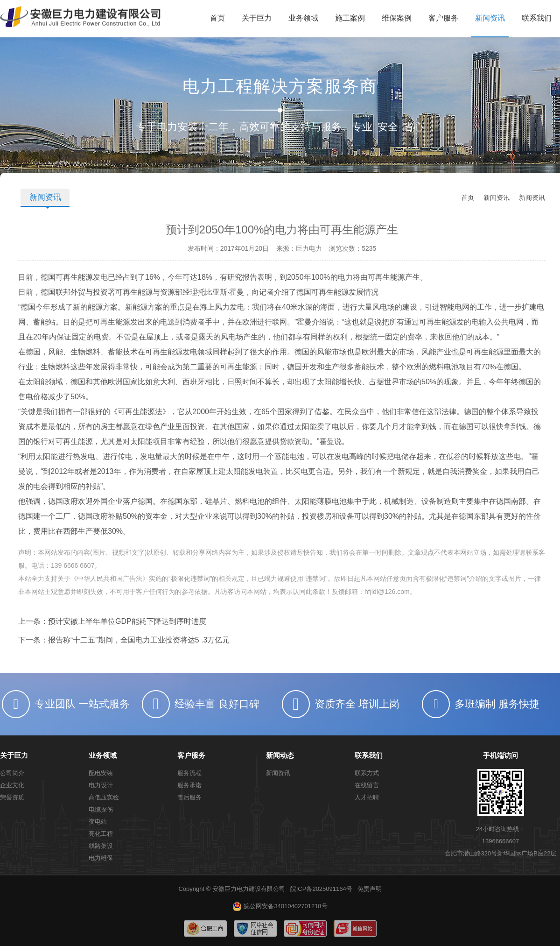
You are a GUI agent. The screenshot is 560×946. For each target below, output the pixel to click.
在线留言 (367, 785)
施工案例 (350, 18)
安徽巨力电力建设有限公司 (249, 889)
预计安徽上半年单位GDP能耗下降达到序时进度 (127, 621)
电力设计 (101, 785)
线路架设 (101, 846)
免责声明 (370, 889)
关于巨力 (257, 18)
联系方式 (367, 773)
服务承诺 (189, 785)
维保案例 (397, 18)
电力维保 (101, 858)
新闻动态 (280, 755)
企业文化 (12, 785)
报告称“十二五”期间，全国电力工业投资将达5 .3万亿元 (139, 640)
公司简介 (12, 773)
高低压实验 (104, 797)
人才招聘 (367, 797)
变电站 (98, 822)
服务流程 (189, 773)
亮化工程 (101, 834)
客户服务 (443, 18)
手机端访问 (500, 755)
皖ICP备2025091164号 (321, 889)
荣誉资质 (12, 797)
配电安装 (101, 773)
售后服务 (189, 797)
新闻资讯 (490, 18)
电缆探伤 (101, 809)
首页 (217, 18)
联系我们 (537, 18)
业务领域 (303, 18)
